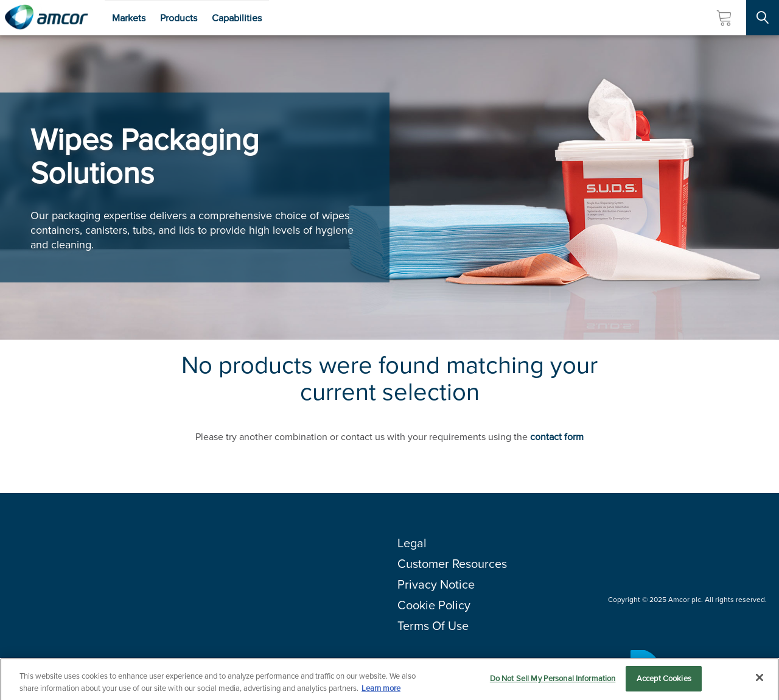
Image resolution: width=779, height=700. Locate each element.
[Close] (760, 681)
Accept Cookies (664, 681)
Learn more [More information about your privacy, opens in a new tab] (381, 691)
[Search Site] (763, 18)
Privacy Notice (436, 584)
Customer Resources (452, 564)
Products (179, 18)
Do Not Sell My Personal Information (553, 681)
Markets (129, 18)
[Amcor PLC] (46, 18)
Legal (412, 543)
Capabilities (237, 18)
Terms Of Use (433, 626)
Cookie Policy (434, 605)
